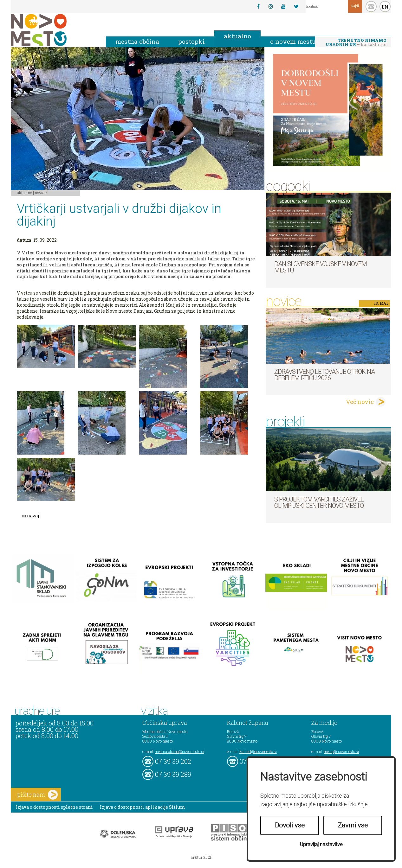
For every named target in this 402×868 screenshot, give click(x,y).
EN (385, 7)
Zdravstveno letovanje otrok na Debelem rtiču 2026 (324, 375)
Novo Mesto (54, 30)
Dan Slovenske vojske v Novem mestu (321, 267)
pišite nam (37, 795)
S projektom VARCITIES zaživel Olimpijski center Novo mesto (319, 502)
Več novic (360, 402)
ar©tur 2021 (201, 857)
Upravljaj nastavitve (321, 844)
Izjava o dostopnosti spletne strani (54, 807)
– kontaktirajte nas (356, 43)
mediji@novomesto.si (341, 751)
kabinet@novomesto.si (258, 751)
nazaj (33, 516)
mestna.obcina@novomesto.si (179, 751)
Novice (41, 193)
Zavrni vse (353, 825)
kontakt (371, 6)
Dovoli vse (290, 825)
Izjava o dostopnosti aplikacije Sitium (143, 807)
